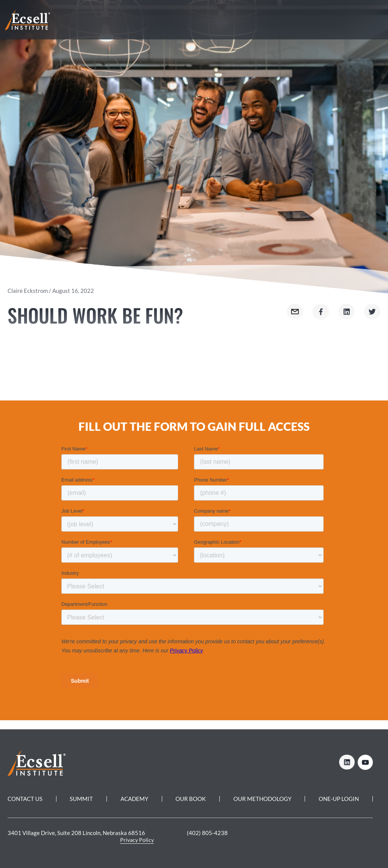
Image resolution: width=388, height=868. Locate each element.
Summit (81, 799)
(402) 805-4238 (207, 833)
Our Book (191, 799)
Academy (134, 799)
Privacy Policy (137, 840)
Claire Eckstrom (28, 291)
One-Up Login (339, 799)
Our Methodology (262, 799)
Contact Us (25, 799)
